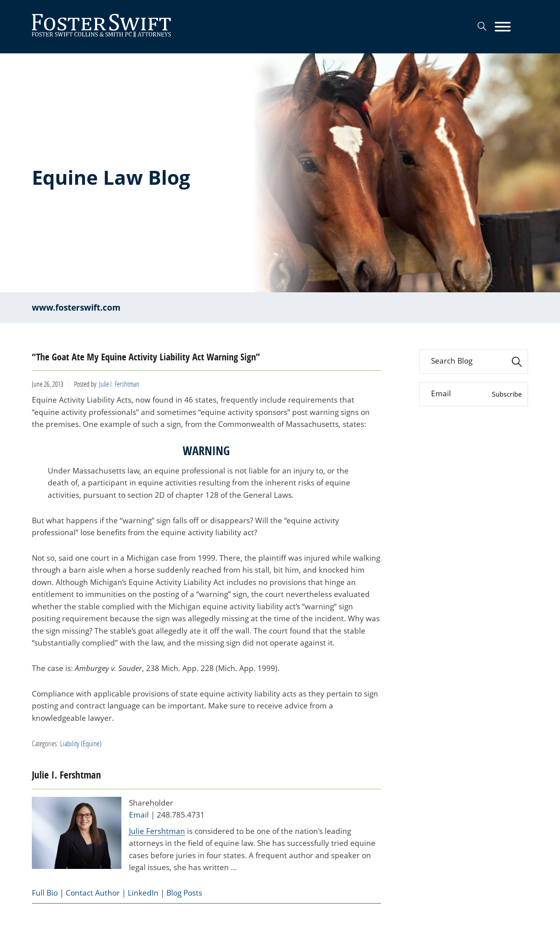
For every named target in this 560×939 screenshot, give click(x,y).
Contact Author (93, 893)
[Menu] (503, 27)
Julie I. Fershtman (119, 384)
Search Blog (452, 361)
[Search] (482, 26)
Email (139, 815)
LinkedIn (143, 893)
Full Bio (45, 893)
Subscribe (507, 394)
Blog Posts (184, 893)
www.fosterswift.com (76, 307)
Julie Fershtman (157, 831)
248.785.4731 (181, 815)
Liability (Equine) (81, 743)
